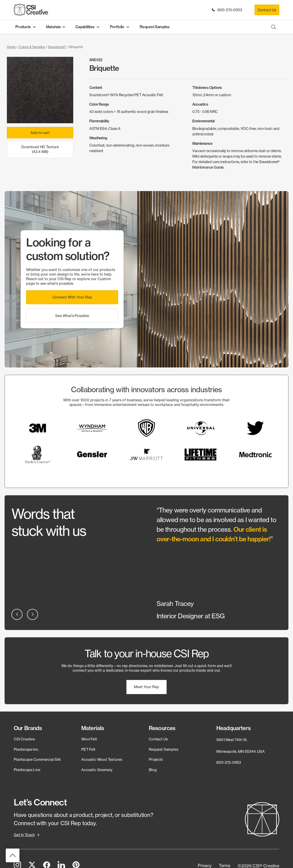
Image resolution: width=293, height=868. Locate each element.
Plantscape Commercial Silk (37, 759)
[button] (72, 297)
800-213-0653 (227, 10)
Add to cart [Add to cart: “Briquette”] (40, 133)
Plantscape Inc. (26, 749)
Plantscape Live (27, 770)
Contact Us (267, 10)
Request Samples (164, 749)
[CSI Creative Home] (31, 10)
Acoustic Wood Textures (102, 759)
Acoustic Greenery (97, 770)
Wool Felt (89, 739)
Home (11, 47)
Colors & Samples (32, 47)
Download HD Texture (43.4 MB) (40, 149)
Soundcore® (57, 47)
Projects (156, 759)
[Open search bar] (274, 27)
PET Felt (88, 749)
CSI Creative (24, 739)
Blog (153, 770)
